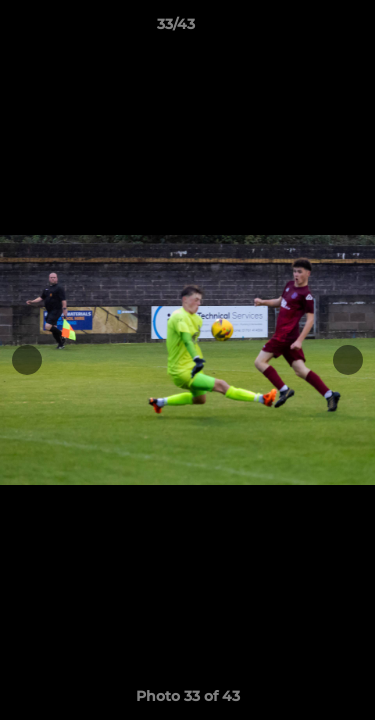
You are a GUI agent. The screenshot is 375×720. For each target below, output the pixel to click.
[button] (303, 29)
